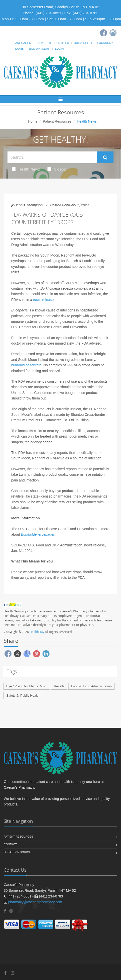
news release (43, 300)
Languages (22, 43)
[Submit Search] (105, 157)
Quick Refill (83, 43)
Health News (26, 169)
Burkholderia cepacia (37, 534)
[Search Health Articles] (52, 157)
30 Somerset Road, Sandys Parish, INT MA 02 (60, 7)
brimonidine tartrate (26, 365)
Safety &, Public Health (23, 696)
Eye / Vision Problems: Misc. (27, 686)
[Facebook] (103, 33)
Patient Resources (57, 121)
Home (33, 121)
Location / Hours (17, 852)
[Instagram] (113, 33)
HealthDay (37, 632)
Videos (57, 169)
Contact (10, 844)
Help (39, 43)
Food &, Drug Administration (91, 686)
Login (59, 49)
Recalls (59, 686)
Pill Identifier (58, 43)
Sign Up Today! (39, 49)
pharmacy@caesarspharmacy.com (35, 902)
